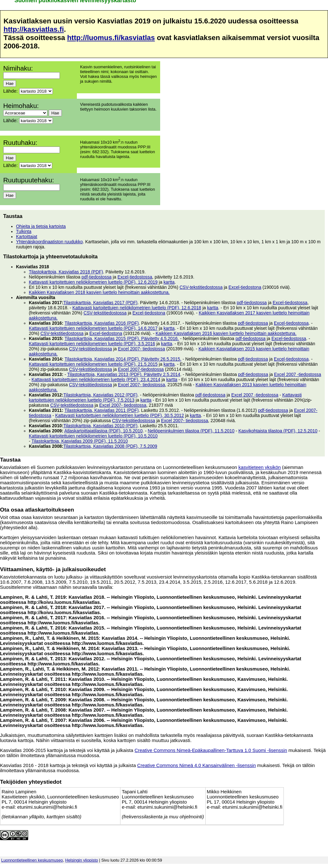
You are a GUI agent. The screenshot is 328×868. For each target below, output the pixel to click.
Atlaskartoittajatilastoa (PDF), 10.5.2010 (103, 431)
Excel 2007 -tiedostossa (298, 374)
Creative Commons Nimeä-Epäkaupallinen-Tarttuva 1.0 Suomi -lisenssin (211, 750)
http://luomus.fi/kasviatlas (111, 38)
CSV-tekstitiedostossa (201, 287)
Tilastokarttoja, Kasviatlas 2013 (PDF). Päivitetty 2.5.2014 (124, 374)
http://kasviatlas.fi (34, 29)
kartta (169, 282)
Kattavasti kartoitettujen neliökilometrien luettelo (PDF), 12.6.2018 (137, 308)
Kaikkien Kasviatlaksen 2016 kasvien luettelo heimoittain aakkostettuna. (226, 333)
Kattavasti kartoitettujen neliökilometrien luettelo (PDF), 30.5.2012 (119, 415)
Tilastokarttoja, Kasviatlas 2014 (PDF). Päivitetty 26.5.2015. (123, 359)
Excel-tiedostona (245, 287)
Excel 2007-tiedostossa (141, 369)
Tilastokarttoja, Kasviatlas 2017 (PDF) (101, 303)
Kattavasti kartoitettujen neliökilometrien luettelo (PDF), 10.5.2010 (93, 436)
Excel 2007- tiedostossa (141, 349)
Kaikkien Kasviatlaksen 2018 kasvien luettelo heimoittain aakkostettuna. (99, 292)
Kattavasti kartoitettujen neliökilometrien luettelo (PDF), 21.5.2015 (93, 364)
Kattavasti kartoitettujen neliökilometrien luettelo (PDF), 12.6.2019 (93, 282)
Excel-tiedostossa (135, 277)
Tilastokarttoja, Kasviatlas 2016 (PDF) (102, 323)
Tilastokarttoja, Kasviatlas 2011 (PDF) (102, 410)
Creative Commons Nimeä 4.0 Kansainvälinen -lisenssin (196, 765)
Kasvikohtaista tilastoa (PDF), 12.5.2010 (278, 431)
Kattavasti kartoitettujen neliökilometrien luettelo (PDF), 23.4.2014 (96, 380)
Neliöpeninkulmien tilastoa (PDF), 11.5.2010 (191, 431)
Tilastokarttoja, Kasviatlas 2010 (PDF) (101, 426)
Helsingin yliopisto (82, 860)
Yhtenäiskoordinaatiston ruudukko (49, 242)
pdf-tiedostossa (97, 277)
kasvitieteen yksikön (259, 467)
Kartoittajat (27, 237)
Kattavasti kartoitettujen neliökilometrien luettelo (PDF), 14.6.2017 (93, 328)
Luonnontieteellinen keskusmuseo (32, 860)
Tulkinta (24, 231)
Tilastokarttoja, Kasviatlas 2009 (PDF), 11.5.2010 (80, 441)
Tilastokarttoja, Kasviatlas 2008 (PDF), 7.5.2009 (110, 446)
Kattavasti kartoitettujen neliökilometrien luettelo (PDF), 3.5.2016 (92, 344)
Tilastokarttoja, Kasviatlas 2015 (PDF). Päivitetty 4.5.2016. (122, 338)
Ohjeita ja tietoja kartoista (41, 226)
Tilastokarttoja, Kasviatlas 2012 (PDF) (101, 395)
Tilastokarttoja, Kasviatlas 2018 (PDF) (66, 272)
